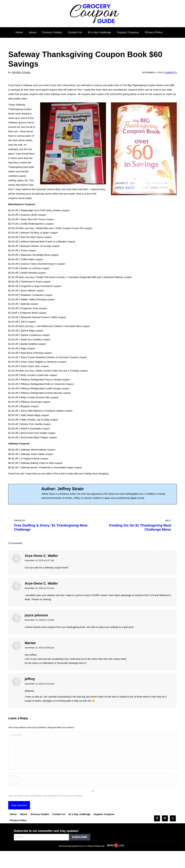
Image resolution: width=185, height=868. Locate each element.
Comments (170, 72)
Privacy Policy (18, 820)
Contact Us (59, 814)
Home (13, 814)
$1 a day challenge (80, 814)
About (24, 814)
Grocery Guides (40, 814)
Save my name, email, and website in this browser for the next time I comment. (46, 796)
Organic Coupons (104, 814)
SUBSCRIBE (80, 837)
